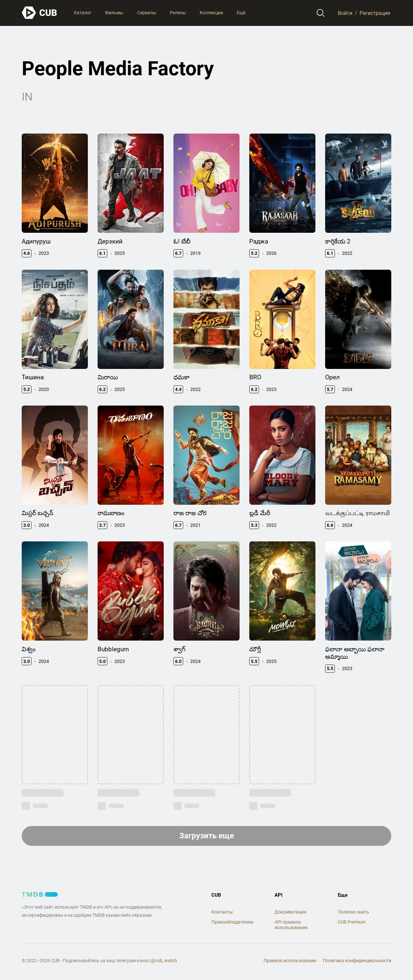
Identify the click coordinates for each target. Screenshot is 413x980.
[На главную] (40, 13)
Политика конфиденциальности (357, 961)
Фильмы (114, 13)
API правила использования (291, 925)
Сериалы (147, 13)
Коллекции (211, 13)
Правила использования (290, 961)
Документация (290, 912)
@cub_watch (164, 961)
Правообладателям (232, 922)
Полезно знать (354, 912)
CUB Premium (352, 922)
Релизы (178, 13)
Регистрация (375, 13)
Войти (345, 13)
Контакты (222, 912)
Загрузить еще (207, 836)
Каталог (83, 13)
